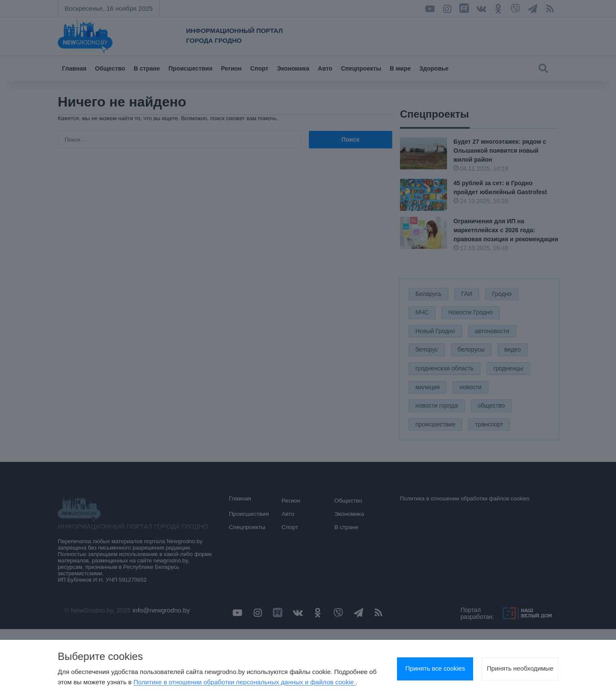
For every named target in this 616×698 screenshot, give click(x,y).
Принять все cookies (408, 664)
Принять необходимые (511, 664)
